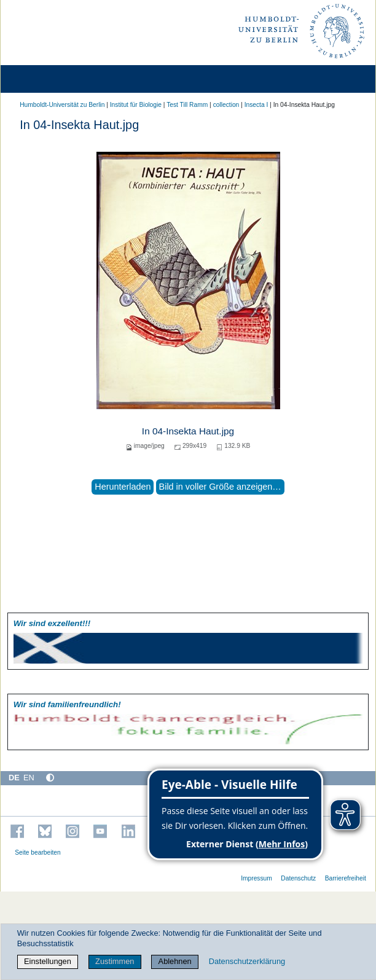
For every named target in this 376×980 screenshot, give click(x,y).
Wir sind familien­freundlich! (67, 704)
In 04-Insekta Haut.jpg (188, 431)
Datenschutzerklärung (247, 961)
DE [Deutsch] (14, 778)
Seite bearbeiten (38, 853)
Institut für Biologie (136, 105)
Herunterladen (123, 487)
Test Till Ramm (187, 105)
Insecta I (257, 105)
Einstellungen (48, 961)
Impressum (257, 878)
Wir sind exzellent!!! (52, 623)
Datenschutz (298, 878)
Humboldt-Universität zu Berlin (62, 105)
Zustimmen (115, 961)
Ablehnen (175, 961)
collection (226, 105)
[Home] (44, 79)
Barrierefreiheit (346, 878)
